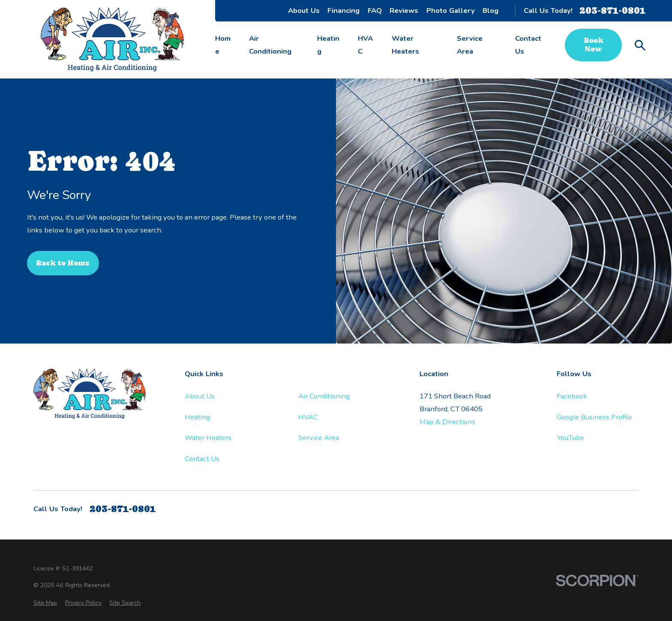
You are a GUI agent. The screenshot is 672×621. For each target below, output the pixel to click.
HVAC (308, 417)
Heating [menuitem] (328, 45)
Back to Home (63, 263)
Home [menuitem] (223, 45)
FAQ (375, 11)
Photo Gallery (451, 11)
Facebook (572, 396)
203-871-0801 (612, 11)
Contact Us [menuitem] (528, 45)
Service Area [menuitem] (470, 45)
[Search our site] (640, 45)
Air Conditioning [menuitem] (270, 45)
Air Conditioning (324, 396)
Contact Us (202, 459)
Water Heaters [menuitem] (405, 45)
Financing (343, 11)
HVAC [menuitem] (365, 45)
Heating (197, 417)
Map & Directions (447, 422)
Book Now (594, 45)
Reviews (404, 11)
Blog (490, 11)
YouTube (570, 438)
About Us (304, 11)
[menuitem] (45, 603)
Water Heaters (208, 438)
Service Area (319, 438)
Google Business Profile (594, 417)
